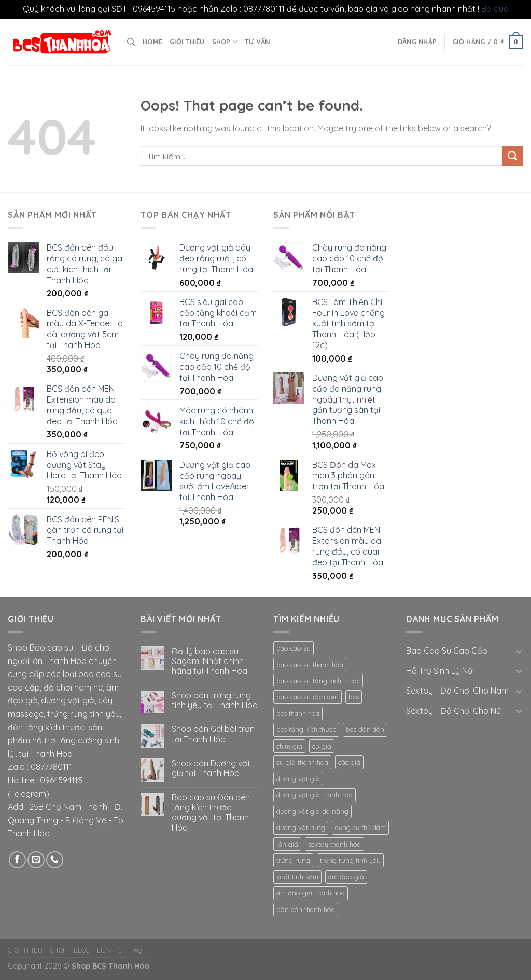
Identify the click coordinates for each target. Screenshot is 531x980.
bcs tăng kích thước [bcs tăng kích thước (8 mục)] (306, 729)
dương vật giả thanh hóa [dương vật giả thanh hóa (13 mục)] (315, 795)
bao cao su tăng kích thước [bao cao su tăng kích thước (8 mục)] (318, 681)
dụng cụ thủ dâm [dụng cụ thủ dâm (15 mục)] (360, 827)
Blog (82, 950)
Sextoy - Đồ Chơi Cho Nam (457, 691)
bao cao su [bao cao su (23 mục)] (294, 648)
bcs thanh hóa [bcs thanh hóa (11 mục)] (298, 713)
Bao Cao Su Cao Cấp (447, 651)
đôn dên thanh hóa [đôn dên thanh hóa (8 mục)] (306, 909)
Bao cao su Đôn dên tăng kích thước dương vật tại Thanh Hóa (211, 813)
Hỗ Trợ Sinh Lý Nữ (439, 671)
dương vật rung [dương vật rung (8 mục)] (301, 827)
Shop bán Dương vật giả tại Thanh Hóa (211, 768)
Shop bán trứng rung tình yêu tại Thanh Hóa (215, 700)
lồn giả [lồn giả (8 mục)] (287, 844)
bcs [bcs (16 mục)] (354, 697)
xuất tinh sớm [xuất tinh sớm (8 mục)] (297, 877)
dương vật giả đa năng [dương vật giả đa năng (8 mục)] (312, 811)
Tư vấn (257, 42)
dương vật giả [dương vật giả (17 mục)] (298, 779)
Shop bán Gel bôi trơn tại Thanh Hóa (213, 734)
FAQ (136, 950)
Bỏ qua (495, 9)
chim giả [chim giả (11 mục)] (289, 746)
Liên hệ (109, 950)
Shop (225, 42)
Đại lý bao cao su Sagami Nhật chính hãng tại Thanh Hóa (209, 661)
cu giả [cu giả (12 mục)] (322, 746)
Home (152, 42)
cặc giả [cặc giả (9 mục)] (349, 762)
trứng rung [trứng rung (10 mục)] (293, 860)
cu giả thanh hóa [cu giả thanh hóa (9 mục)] (302, 762)
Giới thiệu (187, 42)
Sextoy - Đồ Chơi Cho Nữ (453, 711)
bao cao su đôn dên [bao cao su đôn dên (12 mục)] (308, 697)
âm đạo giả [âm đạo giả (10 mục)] (346, 877)
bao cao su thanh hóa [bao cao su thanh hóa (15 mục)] (310, 665)
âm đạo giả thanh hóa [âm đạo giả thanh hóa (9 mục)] (311, 893)
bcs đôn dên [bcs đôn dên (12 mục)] (365, 729)
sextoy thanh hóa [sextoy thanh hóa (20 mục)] (334, 844)
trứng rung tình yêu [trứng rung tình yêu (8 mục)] (350, 860)
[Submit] (513, 156)
